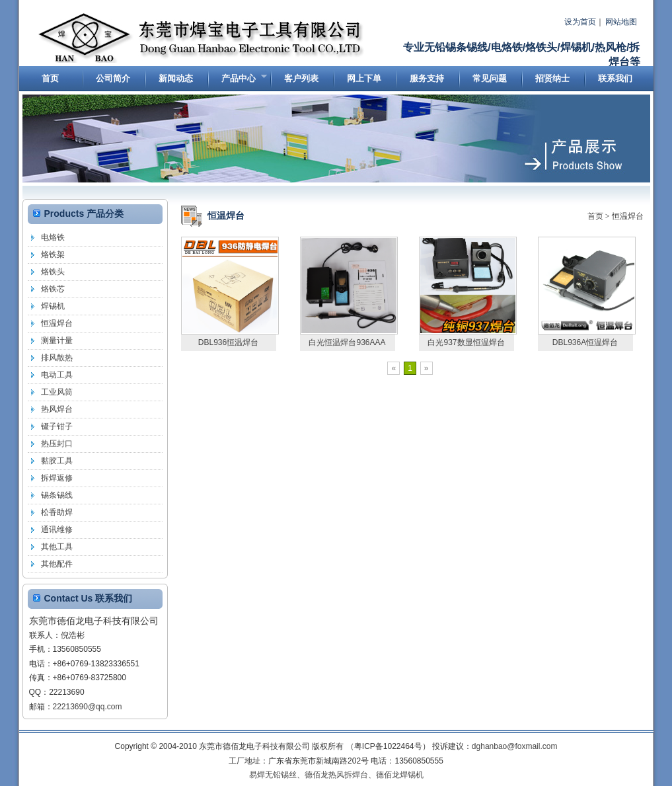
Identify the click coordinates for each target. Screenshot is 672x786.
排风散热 (57, 358)
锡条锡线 (57, 495)
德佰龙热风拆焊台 (336, 775)
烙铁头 (53, 272)
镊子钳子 (57, 426)
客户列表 (301, 78)
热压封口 (57, 444)
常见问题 (490, 78)
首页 (50, 78)
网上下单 (364, 78)
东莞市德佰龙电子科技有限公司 (202, 39)
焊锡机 (53, 306)
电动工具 (57, 375)
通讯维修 (57, 530)
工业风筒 (57, 392)
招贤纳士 (552, 78)
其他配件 (57, 564)
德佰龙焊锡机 (400, 775)
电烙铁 (53, 237)
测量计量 (57, 340)
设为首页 (580, 22)
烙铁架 (53, 255)
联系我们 (615, 78)
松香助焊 (57, 512)
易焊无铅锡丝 (273, 775)
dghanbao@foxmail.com (515, 746)
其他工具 (57, 547)
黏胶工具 (57, 461)
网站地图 (621, 22)
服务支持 (427, 78)
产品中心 (237, 81)
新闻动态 (176, 78)
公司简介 (113, 78)
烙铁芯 (53, 289)
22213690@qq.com (88, 707)
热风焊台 (57, 409)
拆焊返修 (57, 478)
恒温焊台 (628, 216)
